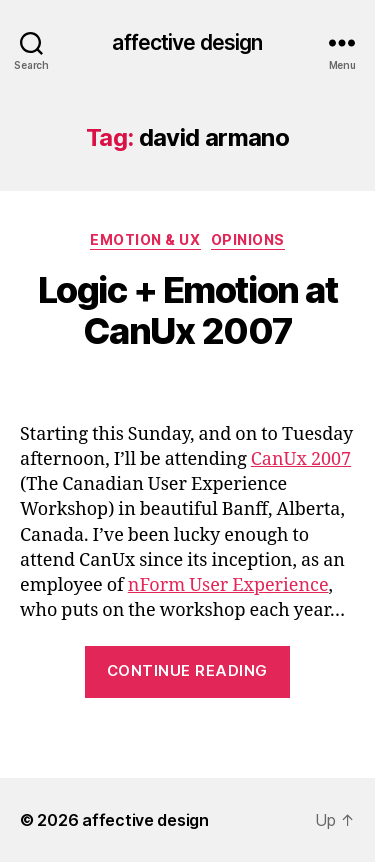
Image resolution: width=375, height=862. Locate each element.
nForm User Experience (228, 585)
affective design (187, 42)
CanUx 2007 (301, 459)
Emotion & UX (145, 239)
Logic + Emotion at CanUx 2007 (187, 310)
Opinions (248, 239)
